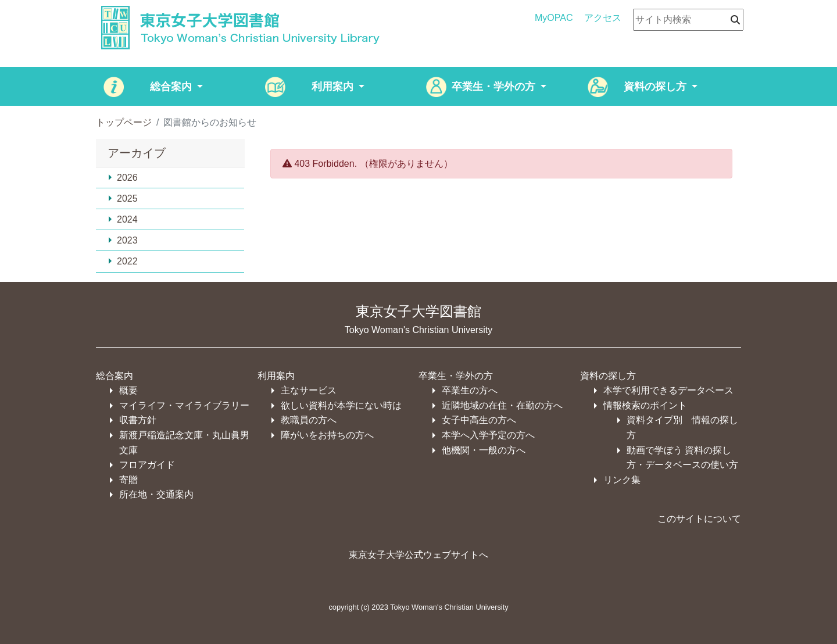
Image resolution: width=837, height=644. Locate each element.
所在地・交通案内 (156, 494)
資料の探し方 (608, 376)
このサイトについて (699, 519)
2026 (123, 178)
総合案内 (115, 376)
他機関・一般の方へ (484, 450)
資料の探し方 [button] (657, 87)
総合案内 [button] (172, 87)
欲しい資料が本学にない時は (341, 405)
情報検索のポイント (645, 405)
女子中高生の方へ (479, 420)
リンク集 (622, 480)
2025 (123, 198)
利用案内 (276, 376)
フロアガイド (147, 465)
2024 (123, 219)
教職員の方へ (309, 420)
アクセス (603, 18)
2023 (123, 240)
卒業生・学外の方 (456, 376)
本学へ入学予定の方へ (488, 435)
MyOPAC (554, 18)
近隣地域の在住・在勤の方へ (502, 405)
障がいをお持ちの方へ (327, 435)
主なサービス (309, 390)
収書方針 (138, 420)
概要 (128, 390)
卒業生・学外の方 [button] (495, 87)
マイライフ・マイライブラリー (184, 405)
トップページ (124, 122)
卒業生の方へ (470, 390)
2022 (123, 261)
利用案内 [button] (334, 87)
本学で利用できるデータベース (668, 390)
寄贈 (128, 480)
